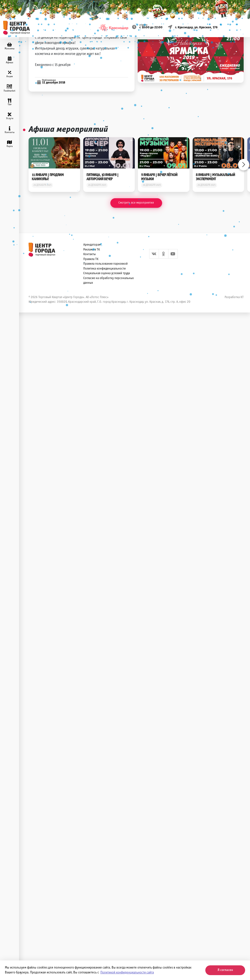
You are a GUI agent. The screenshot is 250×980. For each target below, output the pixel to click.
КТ (242, 297)
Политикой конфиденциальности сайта (127, 973)
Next (244, 165)
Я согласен (225, 970)
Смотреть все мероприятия (136, 203)
